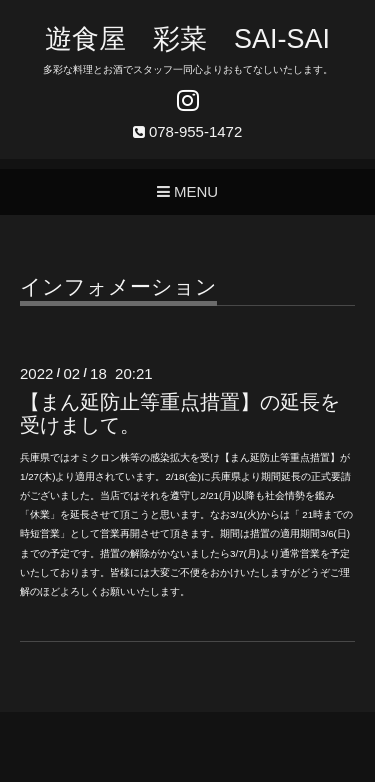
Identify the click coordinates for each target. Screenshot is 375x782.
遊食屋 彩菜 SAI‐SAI (187, 39)
